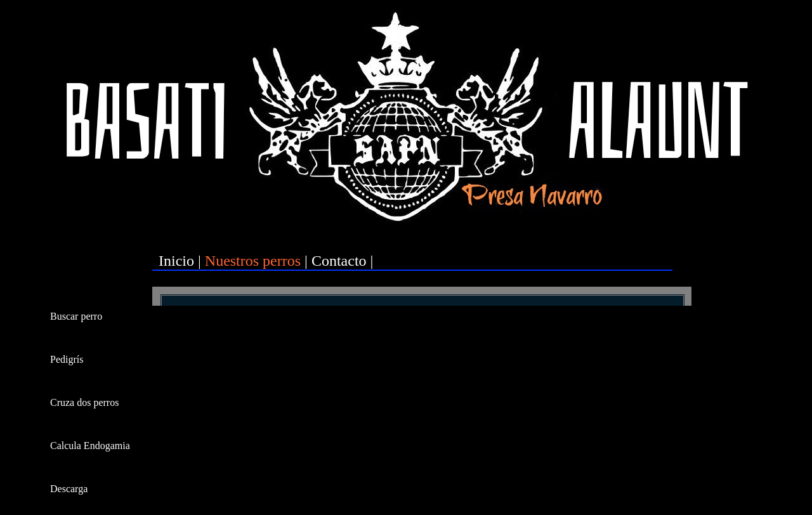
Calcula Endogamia (90, 446)
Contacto (339, 261)
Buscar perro (76, 316)
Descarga (69, 489)
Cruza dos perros (84, 402)
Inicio (176, 261)
